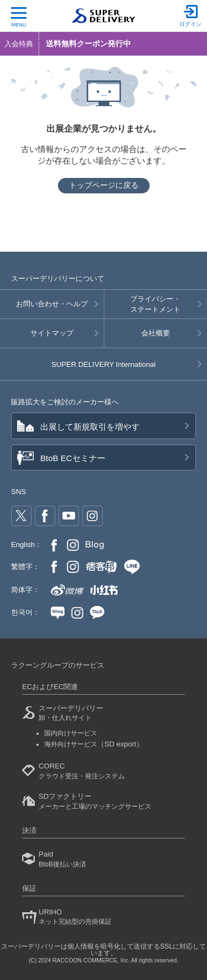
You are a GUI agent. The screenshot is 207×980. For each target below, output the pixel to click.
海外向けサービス (94, 744)
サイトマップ (52, 333)
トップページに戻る (104, 185)
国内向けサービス (71, 733)
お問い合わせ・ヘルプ (52, 304)
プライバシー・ (156, 305)
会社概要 (156, 333)
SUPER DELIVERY (104, 364)
